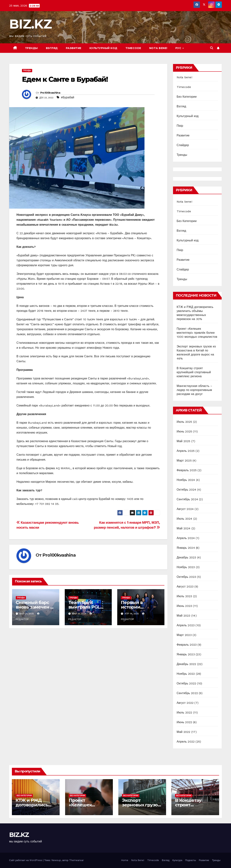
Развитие (74, 48)
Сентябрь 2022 (187, 693)
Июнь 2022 (184, 722)
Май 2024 (184, 528)
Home (125, 860)
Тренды (31, 48)
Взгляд (52, 48)
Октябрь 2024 (186, 490)
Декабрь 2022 (186, 664)
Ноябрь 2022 (186, 674)
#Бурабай (67, 97)
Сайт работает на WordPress (26, 860)
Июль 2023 (184, 596)
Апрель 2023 (186, 625)
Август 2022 (185, 703)
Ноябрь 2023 (186, 567)
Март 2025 (184, 461)
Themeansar (76, 860)
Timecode (133, 48)
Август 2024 (185, 509)
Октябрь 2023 (186, 577)
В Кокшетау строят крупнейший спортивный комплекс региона (194, 372)
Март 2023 (184, 635)
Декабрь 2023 (186, 557)
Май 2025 (184, 441)
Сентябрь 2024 (187, 499)
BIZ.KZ (30, 24)
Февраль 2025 (187, 470)
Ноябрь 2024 (186, 480)
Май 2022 (184, 732)
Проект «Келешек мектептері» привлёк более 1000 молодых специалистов (197, 333)
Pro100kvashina (50, 93)
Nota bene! (158, 48)
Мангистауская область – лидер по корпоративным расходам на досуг (194, 390)
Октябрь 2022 (186, 683)
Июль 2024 (185, 519)
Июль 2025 (184, 422)
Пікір (180, 126)
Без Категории (187, 97)
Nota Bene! (138, 860)
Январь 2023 (186, 654)
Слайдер (183, 145)
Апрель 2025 (186, 451)
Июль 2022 (184, 712)
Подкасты (190, 860)
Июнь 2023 (184, 606)
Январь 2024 (186, 548)
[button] (212, 48)
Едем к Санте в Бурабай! (65, 79)
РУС (179, 48)
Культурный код (103, 48)
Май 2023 (184, 616)
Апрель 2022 (186, 742)
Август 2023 (185, 586)
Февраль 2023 (187, 645)
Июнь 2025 (184, 431)
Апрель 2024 (186, 538)
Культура (177, 860)
